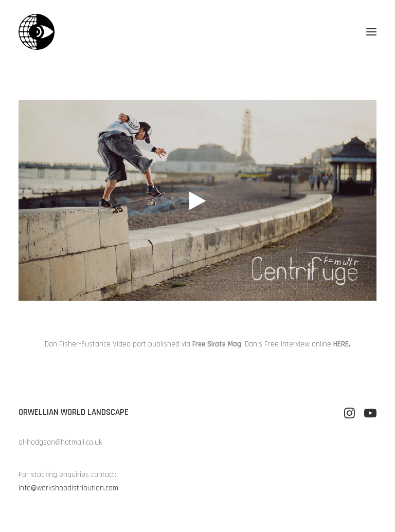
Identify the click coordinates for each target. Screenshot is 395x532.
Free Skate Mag (217, 344)
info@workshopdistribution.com (68, 488)
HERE (341, 344)
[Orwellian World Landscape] (37, 32)
